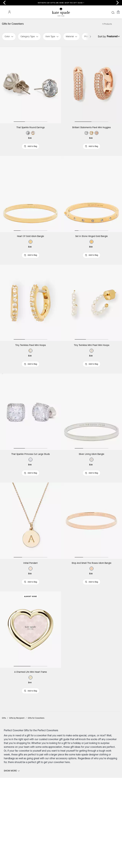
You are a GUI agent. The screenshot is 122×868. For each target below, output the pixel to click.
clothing (104, 699)
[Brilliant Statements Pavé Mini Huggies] (91, 93)
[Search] (91, 12)
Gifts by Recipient (17, 663)
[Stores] (6, 12)
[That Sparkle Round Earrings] (30, 93)
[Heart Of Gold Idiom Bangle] (30, 191)
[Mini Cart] (118, 12)
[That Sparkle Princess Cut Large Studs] (30, 388)
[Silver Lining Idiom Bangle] (91, 388)
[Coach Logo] (61, 12)
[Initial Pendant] (30, 486)
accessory (62, 703)
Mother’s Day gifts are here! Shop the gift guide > (61, 3)
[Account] (113, 12)
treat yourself (68, 695)
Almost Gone (30, 552)
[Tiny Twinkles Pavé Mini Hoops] (30, 289)
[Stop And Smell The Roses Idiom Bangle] (91, 486)
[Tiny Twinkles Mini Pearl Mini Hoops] (91, 289)
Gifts (4, 663)
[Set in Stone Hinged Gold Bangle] (91, 191)
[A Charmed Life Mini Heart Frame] (30, 585)
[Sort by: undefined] (117, 44)
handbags (10, 703)
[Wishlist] (108, 12)
